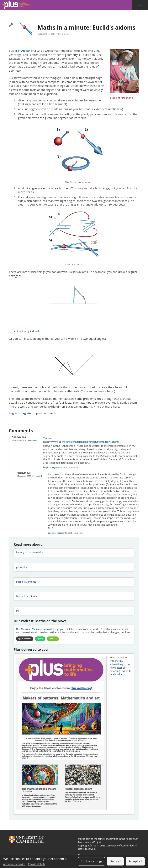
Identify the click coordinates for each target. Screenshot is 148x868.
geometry (22, 567)
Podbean (55, 639)
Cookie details (37, 864)
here (29, 192)
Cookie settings (91, 861)
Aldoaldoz (36, 331)
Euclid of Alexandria (22, 51)
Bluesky (117, 675)
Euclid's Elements (26, 582)
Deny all (115, 861)
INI (18, 611)
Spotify (42, 639)
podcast (36, 629)
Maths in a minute (27, 596)
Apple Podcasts (25, 639)
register (27, 413)
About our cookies (14, 864)
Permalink (33, 440)
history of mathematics (29, 552)
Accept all (135, 861)
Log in (13, 413)
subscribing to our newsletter (120, 666)
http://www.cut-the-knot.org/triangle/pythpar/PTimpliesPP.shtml (81, 442)
